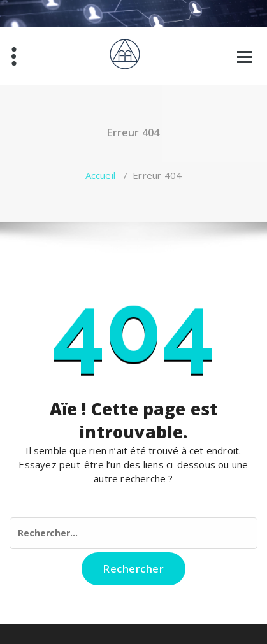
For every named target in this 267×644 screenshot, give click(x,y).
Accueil (100, 175)
